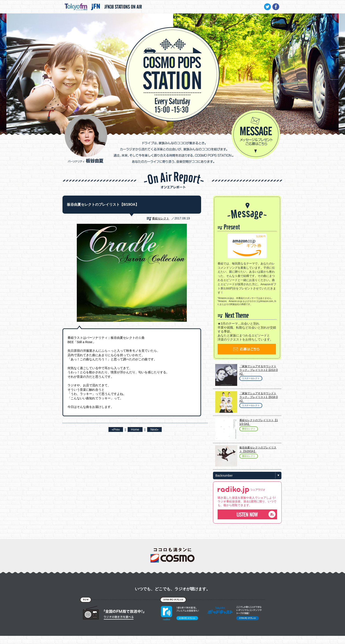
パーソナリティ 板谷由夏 (86, 139)
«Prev (116, 429)
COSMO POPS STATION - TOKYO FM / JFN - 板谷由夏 (172, 61)
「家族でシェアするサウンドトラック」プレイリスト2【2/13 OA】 (259, 370)
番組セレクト (161, 218)
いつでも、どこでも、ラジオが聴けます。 (172, 589)
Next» (155, 429)
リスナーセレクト (251, 378)
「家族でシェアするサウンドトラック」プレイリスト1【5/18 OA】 (259, 397)
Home (135, 429)
